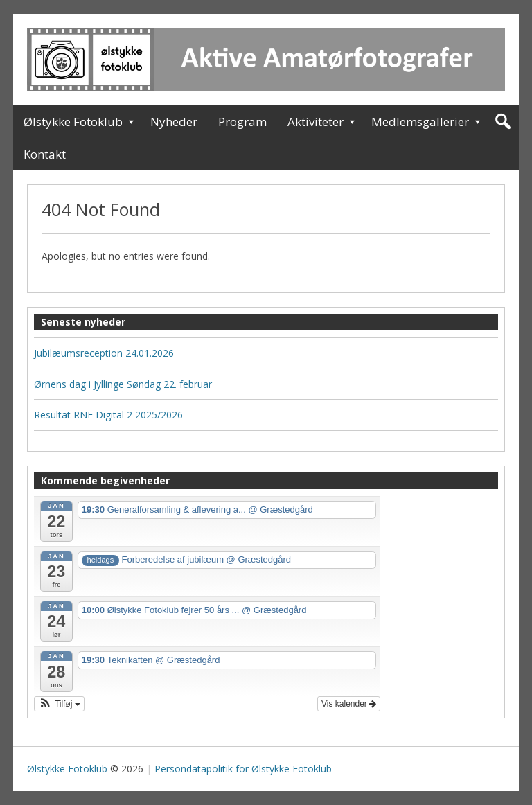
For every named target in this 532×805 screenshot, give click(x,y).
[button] (59, 704)
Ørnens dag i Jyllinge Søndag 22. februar (123, 384)
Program (242, 122)
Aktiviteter (316, 122)
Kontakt (45, 154)
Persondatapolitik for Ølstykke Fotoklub (243, 769)
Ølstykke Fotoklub (73, 122)
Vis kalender (349, 704)
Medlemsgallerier (420, 122)
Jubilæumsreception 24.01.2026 (104, 353)
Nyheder (174, 122)
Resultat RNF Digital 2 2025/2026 (108, 415)
